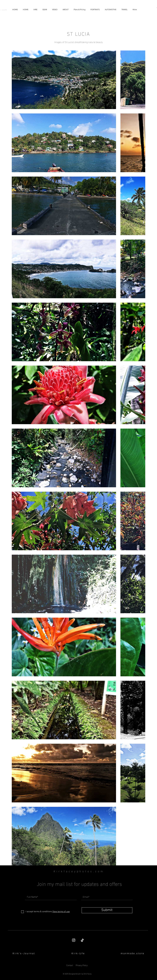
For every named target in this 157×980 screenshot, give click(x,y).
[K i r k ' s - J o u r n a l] (24, 954)
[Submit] (107, 910)
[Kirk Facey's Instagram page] (74, 940)
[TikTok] (82, 940)
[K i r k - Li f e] (78, 954)
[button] (55, 10)
